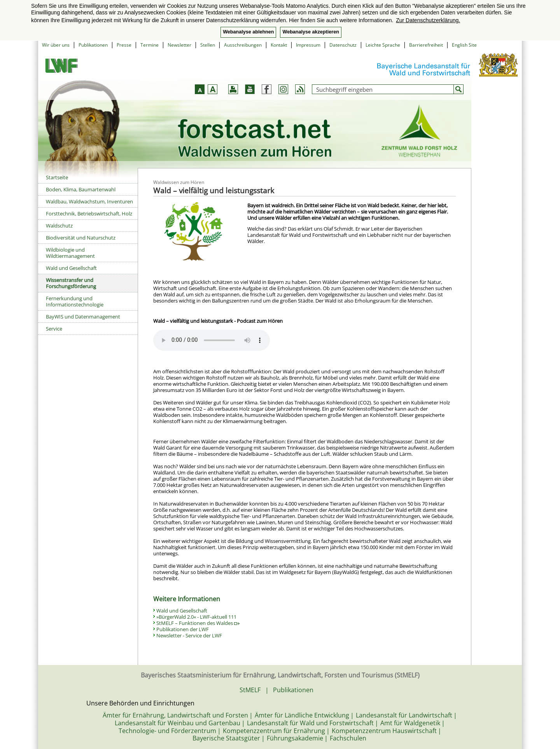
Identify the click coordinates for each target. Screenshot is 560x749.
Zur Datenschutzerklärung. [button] (428, 20)
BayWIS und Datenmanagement (83, 317)
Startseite (57, 177)
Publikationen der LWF (183, 629)
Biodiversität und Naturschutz (81, 238)
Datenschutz (343, 45)
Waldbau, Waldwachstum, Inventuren (89, 201)
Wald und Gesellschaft (71, 268)
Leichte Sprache (383, 45)
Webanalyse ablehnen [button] (248, 32)
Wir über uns (56, 45)
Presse (124, 45)
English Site (464, 45)
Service (54, 329)
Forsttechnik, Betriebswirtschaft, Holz (89, 213)
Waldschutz (59, 226)
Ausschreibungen (243, 45)
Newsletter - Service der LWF (189, 635)
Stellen (208, 45)
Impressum (308, 45)
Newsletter (179, 45)
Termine (150, 45)
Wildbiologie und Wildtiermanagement (70, 253)
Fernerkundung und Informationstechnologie (75, 301)
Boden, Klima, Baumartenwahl (81, 189)
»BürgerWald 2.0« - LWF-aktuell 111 (196, 617)
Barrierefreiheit (426, 45)
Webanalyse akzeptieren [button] (311, 32)
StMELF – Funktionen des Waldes (198, 623)
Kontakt (279, 45)
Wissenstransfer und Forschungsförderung (71, 283)
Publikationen (93, 45)
